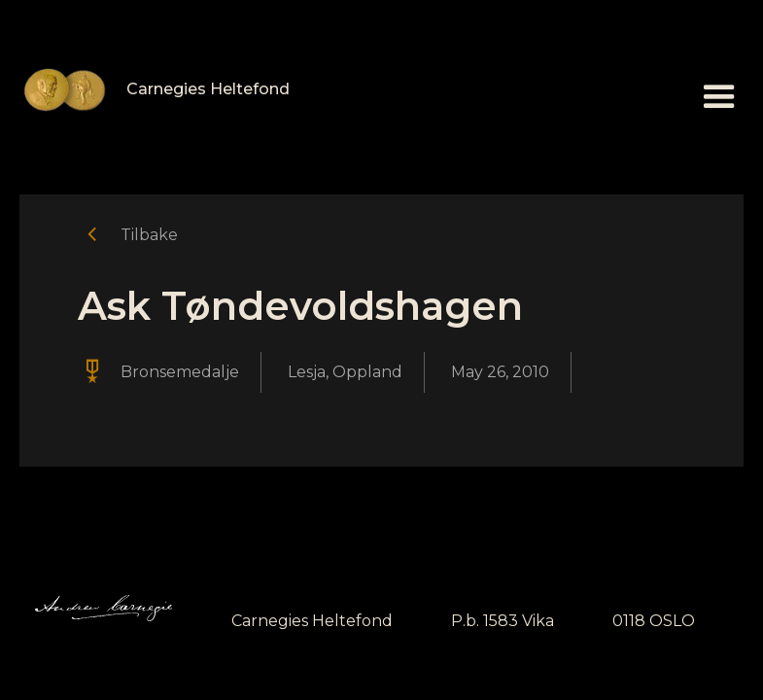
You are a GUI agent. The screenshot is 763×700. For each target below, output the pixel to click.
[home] (155, 90)
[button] (719, 97)
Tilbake (149, 235)
